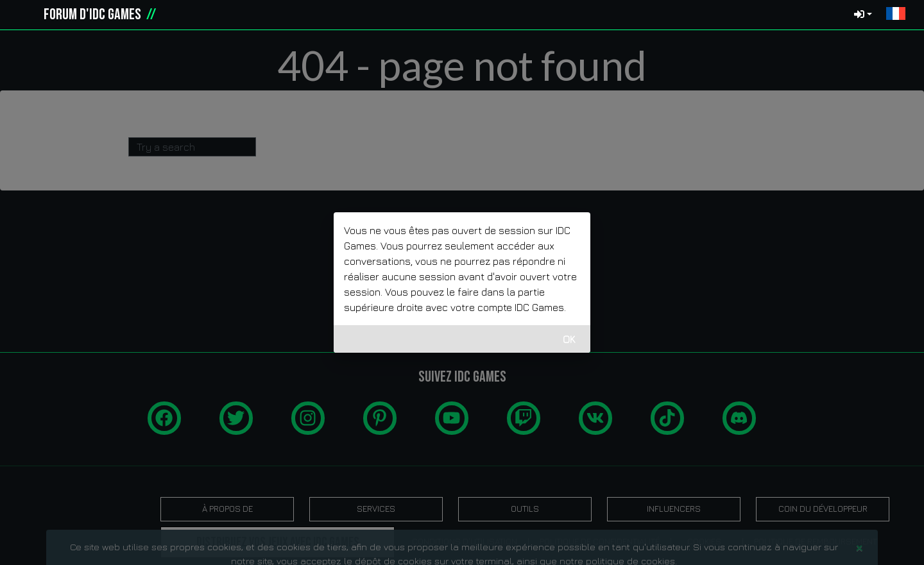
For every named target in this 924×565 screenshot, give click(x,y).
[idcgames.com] (24, 15)
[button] (896, 15)
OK (569, 339)
